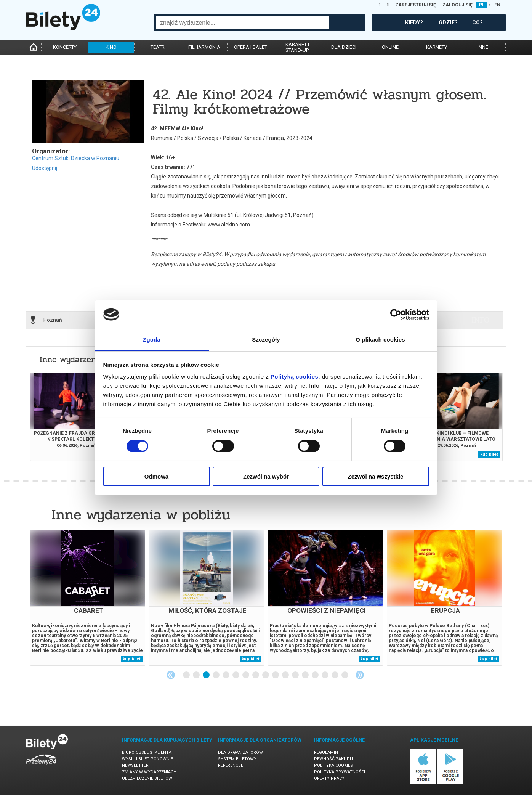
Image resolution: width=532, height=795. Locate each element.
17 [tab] (345, 675)
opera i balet (251, 47)
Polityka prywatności (340, 772)
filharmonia (204, 47)
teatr (158, 47)
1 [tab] (187, 675)
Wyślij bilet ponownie (147, 759)
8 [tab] (256, 675)
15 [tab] (325, 675)
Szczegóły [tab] (266, 340)
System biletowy (237, 759)
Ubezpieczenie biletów (147, 778)
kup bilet (489, 454)
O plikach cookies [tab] (380, 340)
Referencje (231, 765)
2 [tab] (197, 675)
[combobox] (243, 22)
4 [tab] (216, 675)
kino (111, 47)
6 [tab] (236, 675)
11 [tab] (286, 675)
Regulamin (326, 752)
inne (483, 47)
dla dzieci (344, 47)
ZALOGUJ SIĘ (457, 5)
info (481, 320)
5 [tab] (226, 675)
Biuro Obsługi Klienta (147, 752)
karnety (437, 47)
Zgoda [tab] (152, 340)
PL (482, 5)
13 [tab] (306, 675)
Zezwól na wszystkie (376, 476)
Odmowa (156, 476)
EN (497, 5)
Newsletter (135, 765)
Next (360, 675)
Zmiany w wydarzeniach (149, 772)
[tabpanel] (88, 598)
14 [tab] (316, 675)
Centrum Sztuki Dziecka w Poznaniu (76, 158)
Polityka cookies (333, 765)
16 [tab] (335, 675)
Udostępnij (45, 168)
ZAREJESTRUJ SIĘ (416, 5)
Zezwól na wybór (266, 476)
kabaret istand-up (297, 47)
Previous (171, 675)
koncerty (65, 47)
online (390, 47)
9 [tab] (266, 675)
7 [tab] (246, 675)
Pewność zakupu (333, 759)
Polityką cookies (295, 377)
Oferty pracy (329, 778)
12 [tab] (296, 675)
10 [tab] (276, 675)
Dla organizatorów (240, 752)
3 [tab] (207, 675)
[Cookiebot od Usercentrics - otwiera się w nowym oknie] (396, 315)
